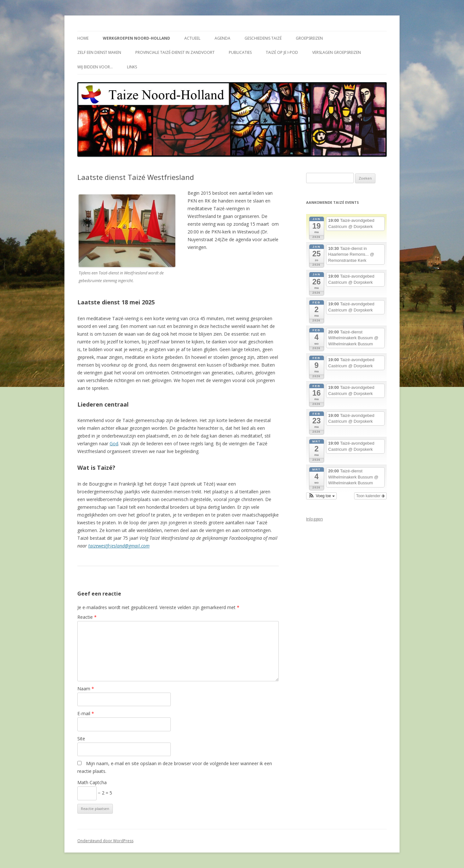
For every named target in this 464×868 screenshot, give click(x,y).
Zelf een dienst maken (99, 52)
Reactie (87, 617)
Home (83, 38)
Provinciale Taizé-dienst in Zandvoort (175, 52)
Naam (86, 689)
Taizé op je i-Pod (282, 52)
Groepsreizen (309, 38)
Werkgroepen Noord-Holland (136, 38)
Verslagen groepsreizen (337, 52)
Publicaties (240, 52)
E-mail (86, 713)
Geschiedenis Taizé (263, 38)
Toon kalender (370, 496)
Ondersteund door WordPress (105, 841)
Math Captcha (92, 782)
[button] (321, 496)
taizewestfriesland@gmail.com (119, 546)
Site (81, 739)
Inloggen (314, 519)
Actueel (192, 38)
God (114, 444)
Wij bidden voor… (95, 67)
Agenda (222, 38)
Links (132, 67)
